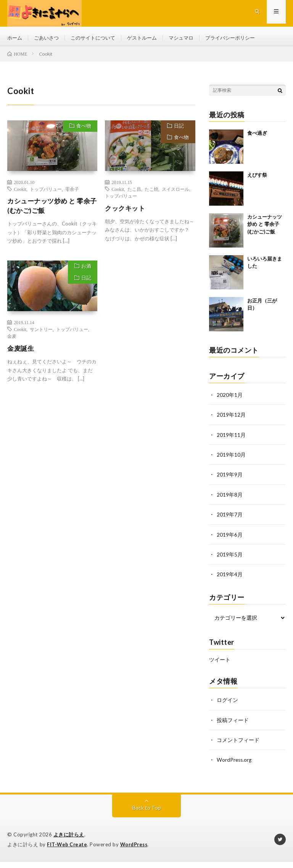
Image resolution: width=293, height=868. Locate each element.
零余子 (72, 193)
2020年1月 (230, 399)
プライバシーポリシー (243, 38)
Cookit (20, 193)
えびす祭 (257, 179)
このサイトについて (98, 38)
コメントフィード (238, 742)
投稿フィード (233, 722)
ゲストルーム (150, 38)
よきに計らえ (69, 836)
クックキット (126, 212)
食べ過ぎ (257, 137)
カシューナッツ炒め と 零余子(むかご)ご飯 (51, 210)
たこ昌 (134, 193)
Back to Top (147, 809)
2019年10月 (231, 458)
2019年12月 (231, 418)
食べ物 (82, 131)
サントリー (41, 334)
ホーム (15, 38)
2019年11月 (231, 438)
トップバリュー (46, 193)
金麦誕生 (21, 353)
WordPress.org (235, 762)
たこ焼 (151, 193)
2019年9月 (230, 478)
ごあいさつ (48, 38)
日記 (178, 131)
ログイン (227, 702)
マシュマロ (191, 38)
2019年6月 (230, 537)
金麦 (12, 341)
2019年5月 (230, 557)
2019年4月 (230, 577)
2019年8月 (230, 498)
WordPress (136, 846)
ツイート (220, 662)
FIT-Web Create (68, 846)
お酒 (85, 272)
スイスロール (175, 193)
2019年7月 (230, 517)
